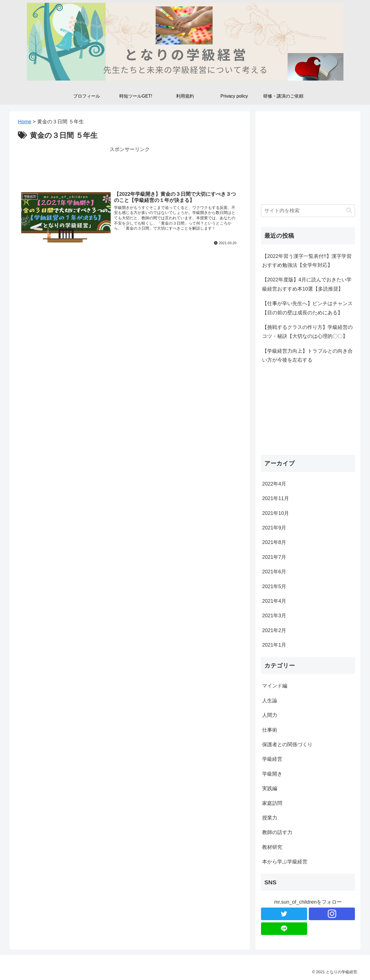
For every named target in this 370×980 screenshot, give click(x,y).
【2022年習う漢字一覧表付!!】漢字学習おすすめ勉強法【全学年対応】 (307, 261)
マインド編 (275, 686)
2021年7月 (274, 557)
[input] (308, 211)
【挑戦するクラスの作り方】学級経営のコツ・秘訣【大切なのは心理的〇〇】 (307, 332)
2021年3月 (274, 616)
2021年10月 (276, 513)
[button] (349, 210)
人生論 (270, 701)
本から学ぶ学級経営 (285, 862)
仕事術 (270, 730)
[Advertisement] (130, 166)
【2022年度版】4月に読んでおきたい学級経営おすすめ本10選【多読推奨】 (307, 284)
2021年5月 (274, 586)
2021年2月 (274, 630)
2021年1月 (274, 645)
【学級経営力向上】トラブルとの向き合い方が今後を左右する (307, 355)
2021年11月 (276, 498)
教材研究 (272, 847)
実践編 (270, 788)
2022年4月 (274, 484)
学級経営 (272, 759)
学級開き (272, 774)
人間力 (270, 715)
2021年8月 (274, 542)
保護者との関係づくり (287, 745)
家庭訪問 (272, 803)
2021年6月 (274, 572)
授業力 (270, 818)
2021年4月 (274, 601)
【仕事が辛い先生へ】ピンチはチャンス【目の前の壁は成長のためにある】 (307, 308)
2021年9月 (274, 528)
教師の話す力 (277, 832)
